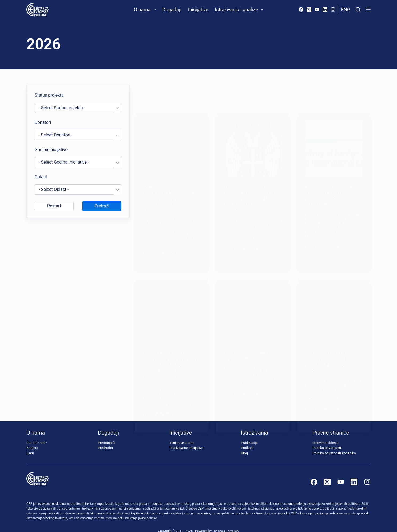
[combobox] (78, 108)
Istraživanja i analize (240, 10)
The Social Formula (225, 522)
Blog (244, 444)
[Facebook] (301, 10)
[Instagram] (333, 10)
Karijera (32, 438)
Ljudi (30, 444)
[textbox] (78, 108)
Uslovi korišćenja (325, 433)
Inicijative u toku (182, 433)
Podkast (247, 438)
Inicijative (198, 9)
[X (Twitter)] (309, 10)
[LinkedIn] (325, 10)
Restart (54, 206)
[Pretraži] (358, 10)
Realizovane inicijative (186, 438)
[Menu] (368, 10)
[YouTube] (317, 10)
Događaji (172, 9)
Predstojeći (107, 433)
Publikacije (249, 433)
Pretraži (102, 206)
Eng (346, 9)
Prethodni (105, 438)
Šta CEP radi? (37, 433)
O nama (146, 10)
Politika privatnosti (327, 438)
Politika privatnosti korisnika (334, 444)
